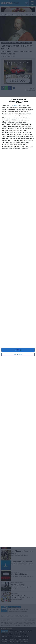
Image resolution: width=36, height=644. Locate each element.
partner (15, 106)
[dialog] (18, 322)
